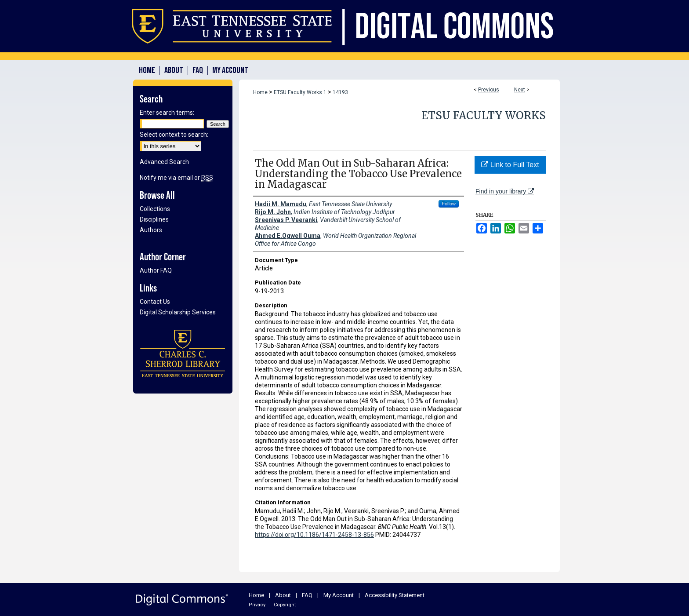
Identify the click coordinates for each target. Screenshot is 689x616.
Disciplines (154, 219)
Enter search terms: (167, 113)
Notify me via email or (176, 178)
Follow (449, 204)
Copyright (285, 605)
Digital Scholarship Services (178, 312)
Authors (151, 230)
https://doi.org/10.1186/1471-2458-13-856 (314, 535)
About (283, 595)
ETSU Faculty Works (484, 115)
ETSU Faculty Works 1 (300, 92)
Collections (155, 209)
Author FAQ (156, 270)
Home (260, 92)
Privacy (257, 605)
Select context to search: (174, 135)
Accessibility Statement (395, 595)
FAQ (307, 595)
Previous (489, 90)
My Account (339, 595)
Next (520, 90)
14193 (340, 92)
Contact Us (155, 302)
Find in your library (505, 191)
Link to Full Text (510, 165)
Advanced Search (164, 162)
